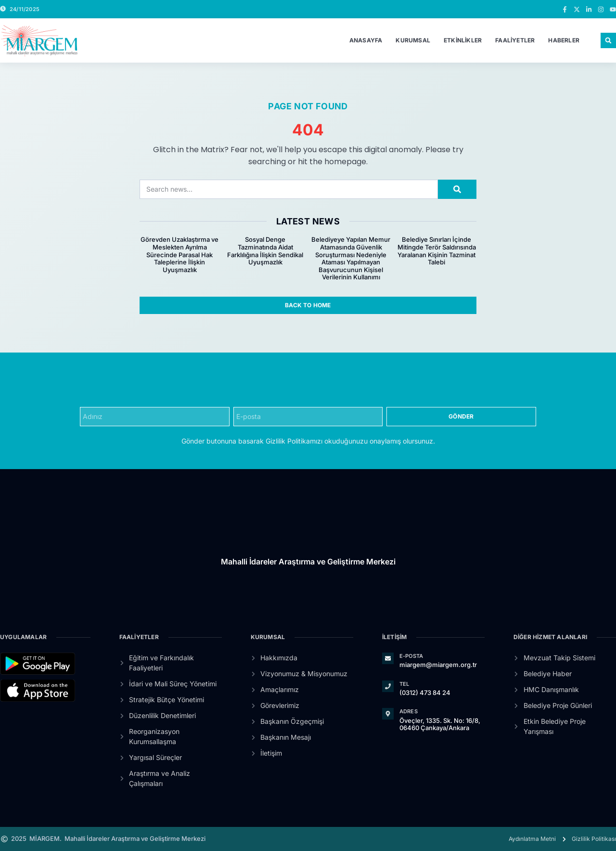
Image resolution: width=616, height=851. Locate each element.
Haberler (564, 40)
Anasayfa (366, 40)
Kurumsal (413, 40)
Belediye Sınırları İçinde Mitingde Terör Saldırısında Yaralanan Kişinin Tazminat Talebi (437, 251)
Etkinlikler (463, 40)
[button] (608, 40)
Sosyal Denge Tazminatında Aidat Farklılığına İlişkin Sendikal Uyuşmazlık (265, 251)
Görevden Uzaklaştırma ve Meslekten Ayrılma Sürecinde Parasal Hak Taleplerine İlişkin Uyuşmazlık (180, 254)
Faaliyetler (515, 40)
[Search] (457, 189)
